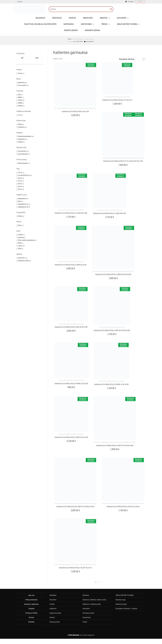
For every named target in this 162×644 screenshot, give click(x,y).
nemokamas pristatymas (70, 107)
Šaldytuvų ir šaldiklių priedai (92, 593)
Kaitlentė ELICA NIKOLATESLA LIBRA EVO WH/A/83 (113, 269)
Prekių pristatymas (31, 588)
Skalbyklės (40, 18)
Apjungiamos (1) (23, 204)
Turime (20, 73)
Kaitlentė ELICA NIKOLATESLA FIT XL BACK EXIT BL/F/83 (123, 159)
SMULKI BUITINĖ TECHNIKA (129, 24)
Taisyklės (31, 597)
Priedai (106, 24)
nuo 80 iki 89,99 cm (24, 175)
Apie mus (31, 584)
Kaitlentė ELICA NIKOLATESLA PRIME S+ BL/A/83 (111, 377)
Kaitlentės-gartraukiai (25, 136)
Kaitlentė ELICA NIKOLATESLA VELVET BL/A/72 (75, 556)
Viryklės (72, 18)
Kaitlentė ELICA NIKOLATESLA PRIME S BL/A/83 (71, 376)
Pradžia (69, 39)
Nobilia (20, 106)
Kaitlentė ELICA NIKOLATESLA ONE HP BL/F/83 (71, 321)
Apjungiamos (22, 199)
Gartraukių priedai (88, 602)
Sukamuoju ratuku (24, 261)
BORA (20, 97)
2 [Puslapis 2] (99, 571)
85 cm (20, 186)
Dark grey (21, 237)
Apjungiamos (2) (23, 207)
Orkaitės (105, 18)
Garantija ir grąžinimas (31, 593)
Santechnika (88, 24)
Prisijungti (20, 2)
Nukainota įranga (92, 30)
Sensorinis (21, 258)
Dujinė (20, 124)
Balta (20, 243)
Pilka (20, 249)
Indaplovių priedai (55, 602)
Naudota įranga (71, 30)
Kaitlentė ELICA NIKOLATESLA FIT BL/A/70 (117, 99)
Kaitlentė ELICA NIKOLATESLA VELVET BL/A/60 (123, 496)
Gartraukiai (69, 24)
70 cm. (20, 173)
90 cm (20, 189)
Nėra (20, 201)
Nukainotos (22, 82)
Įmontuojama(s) (23, 154)
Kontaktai (131, 2)
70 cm (20, 181)
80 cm (20, 184)
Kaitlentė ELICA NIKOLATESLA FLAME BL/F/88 (71, 209)
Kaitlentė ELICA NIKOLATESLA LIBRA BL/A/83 (71, 260)
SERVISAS (140, 2)
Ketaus (20, 216)
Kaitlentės (123, 18)
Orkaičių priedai (55, 611)
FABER (20, 103)
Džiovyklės (57, 18)
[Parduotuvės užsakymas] (132, 59)
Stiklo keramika (23, 163)
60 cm (20, 178)
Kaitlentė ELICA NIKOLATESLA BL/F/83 (75, 110)
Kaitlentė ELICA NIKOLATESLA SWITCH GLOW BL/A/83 (75, 496)
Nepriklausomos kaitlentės (87, 107)
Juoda (20, 246)
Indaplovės (88, 18)
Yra (19, 115)
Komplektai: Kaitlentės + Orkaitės (126, 597)
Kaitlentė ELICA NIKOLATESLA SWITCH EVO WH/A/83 (115, 437)
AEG (19, 95)
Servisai (31, 606)
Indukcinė (21, 127)
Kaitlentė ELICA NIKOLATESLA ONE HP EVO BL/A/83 (112, 324)
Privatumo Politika (31, 602)
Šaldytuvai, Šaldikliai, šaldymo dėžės (40, 24)
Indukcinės (21, 139)
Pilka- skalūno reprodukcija (26, 240)
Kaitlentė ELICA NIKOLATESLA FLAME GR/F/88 (109, 210)
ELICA (20, 100)
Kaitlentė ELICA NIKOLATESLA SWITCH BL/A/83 (71, 428)
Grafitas (21, 235)
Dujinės (20, 142)
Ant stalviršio (22, 151)
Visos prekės (22, 85)
